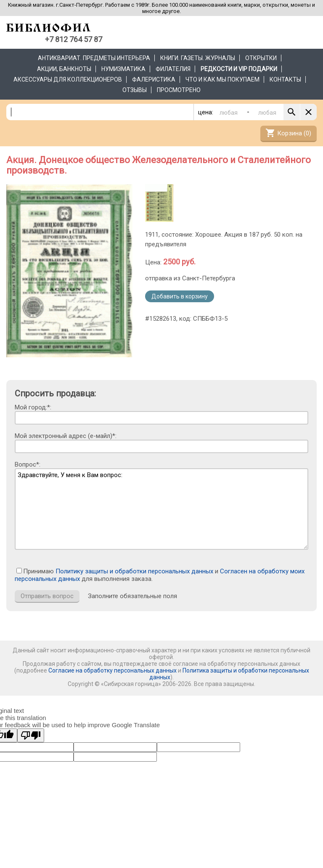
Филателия (173, 69)
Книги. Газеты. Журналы (198, 58)
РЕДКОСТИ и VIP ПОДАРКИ (239, 69)
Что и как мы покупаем (222, 79)
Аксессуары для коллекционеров (68, 79)
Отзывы (135, 90)
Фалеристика (154, 79)
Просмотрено (179, 90)
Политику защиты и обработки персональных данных (134, 571)
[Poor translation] (31, 735)
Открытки (261, 58)
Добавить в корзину (180, 296)
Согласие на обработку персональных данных (113, 670)
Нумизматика (123, 69)
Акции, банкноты (64, 69)
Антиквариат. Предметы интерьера (94, 58)
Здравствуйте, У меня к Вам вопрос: (161, 509)
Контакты (285, 79)
